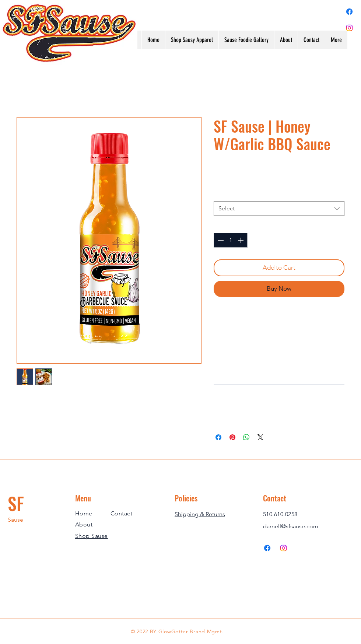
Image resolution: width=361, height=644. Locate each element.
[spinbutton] (231, 240)
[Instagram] (349, 28)
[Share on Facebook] (218, 437)
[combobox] (279, 209)
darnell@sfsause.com (291, 526)
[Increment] (241, 240)
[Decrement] (220, 240)
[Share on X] (260, 437)
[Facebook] (349, 12)
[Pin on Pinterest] (232, 437)
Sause (15, 520)
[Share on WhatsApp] (246, 437)
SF (16, 503)
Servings (227, 194)
